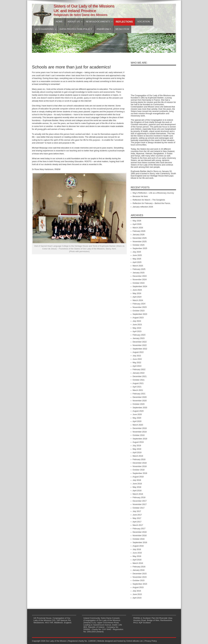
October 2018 (139, 470)
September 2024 (140, 286)
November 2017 (140, 504)
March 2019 (138, 456)
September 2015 (140, 584)
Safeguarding (45, 29)
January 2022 (139, 373)
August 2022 (138, 352)
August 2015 (138, 587)
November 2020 (140, 401)
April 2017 (137, 522)
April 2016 (137, 560)
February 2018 (139, 497)
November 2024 (140, 280)
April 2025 (137, 262)
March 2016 (138, 563)
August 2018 (138, 477)
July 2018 (137, 480)
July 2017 (137, 511)
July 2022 (137, 356)
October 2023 (139, 311)
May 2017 (137, 518)
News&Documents (99, 22)
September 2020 (140, 408)
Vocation (145, 22)
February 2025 (139, 269)
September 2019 (140, 439)
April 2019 (137, 452)
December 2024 (140, 276)
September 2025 (140, 248)
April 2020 (137, 421)
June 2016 (137, 553)
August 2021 (138, 383)
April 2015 (137, 598)
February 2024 (139, 304)
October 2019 (139, 435)
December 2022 (140, 342)
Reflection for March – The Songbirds (149, 200)
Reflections (124, 22)
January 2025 (139, 273)
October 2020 (139, 404)
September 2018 (140, 473)
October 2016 (139, 539)
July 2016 (137, 549)
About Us (75, 22)
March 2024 (138, 300)
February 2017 (139, 529)
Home (59, 22)
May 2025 (137, 259)
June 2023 (137, 324)
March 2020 (138, 425)
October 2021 (139, 380)
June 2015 (137, 594)
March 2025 (138, 266)
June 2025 (137, 255)
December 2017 (140, 501)
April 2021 (137, 387)
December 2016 (140, 532)
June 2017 (137, 515)
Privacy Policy (151, 641)
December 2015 (140, 574)
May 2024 (137, 293)
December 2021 (140, 376)
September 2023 (140, 314)
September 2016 (140, 542)
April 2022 (137, 366)
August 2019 (138, 442)
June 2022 (137, 359)
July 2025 (137, 252)
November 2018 (140, 466)
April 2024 (137, 297)
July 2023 (137, 321)
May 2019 (137, 449)
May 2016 (137, 556)
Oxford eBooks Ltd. (135, 641)
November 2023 (140, 307)
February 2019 (139, 459)
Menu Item (122, 29)
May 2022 (137, 363)
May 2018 (137, 487)
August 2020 (138, 411)
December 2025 (140, 238)
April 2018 (137, 491)
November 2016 (140, 535)
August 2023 (138, 318)
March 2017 (138, 525)
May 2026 (137, 221)
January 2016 (139, 570)
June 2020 (137, 414)
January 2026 (139, 235)
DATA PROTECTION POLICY (76, 29)
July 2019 (137, 446)
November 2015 (140, 577)
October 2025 (139, 245)
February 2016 (139, 567)
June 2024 (137, 290)
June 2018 (137, 484)
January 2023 (139, 338)
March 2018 (138, 494)
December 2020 (140, 397)
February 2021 (139, 394)
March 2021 (138, 390)
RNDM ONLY (104, 29)
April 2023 (137, 331)
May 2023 (137, 328)
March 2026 (138, 228)
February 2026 (139, 231)
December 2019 (140, 428)
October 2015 (139, 580)
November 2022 (140, 345)
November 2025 (140, 241)
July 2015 (137, 591)
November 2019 (140, 432)
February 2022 (139, 369)
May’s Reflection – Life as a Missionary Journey (153, 193)
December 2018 (140, 463)
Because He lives (140, 196)
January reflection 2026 (143, 207)
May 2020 (137, 418)
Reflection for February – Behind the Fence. (152, 203)
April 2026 (137, 224)
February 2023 (139, 335)
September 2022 (140, 349)
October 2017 (139, 508)
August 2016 (138, 546)
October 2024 (139, 283)
